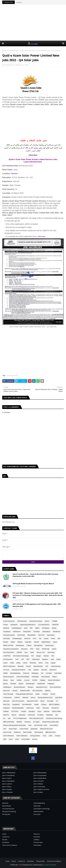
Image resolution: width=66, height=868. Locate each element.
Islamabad (14, 625)
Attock (54, 649)
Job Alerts (37, 837)
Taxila (12, 663)
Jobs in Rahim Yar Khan (41, 789)
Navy (38, 649)
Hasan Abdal (24, 729)
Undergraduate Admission (24, 694)
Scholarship (21, 635)
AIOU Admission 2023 (36, 718)
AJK (59, 638)
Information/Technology (21, 656)
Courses (27, 680)
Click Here (33, 155)
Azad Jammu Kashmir (19, 670)
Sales (38, 708)
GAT (5, 729)
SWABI (5, 673)
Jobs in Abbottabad (9, 773)
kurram (35, 739)
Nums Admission (22, 736)
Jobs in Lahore (7, 784)
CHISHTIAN (7, 656)
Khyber (21, 684)
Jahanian (47, 711)
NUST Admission (9, 736)
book (11, 739)
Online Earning (56, 666)
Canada (23, 711)
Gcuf (47, 663)
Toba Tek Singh (8, 694)
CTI (57, 701)
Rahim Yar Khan (8, 645)
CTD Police (15, 711)
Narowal (44, 670)
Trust (44, 736)
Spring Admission (20, 687)
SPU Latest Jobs (37, 691)
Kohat (41, 663)
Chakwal (45, 694)
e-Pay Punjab (26, 739)
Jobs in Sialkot (38, 792)
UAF (23, 659)
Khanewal (33, 663)
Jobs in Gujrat (7, 778)
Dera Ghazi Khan (9, 652)
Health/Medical (17, 628)
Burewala (50, 701)
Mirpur (55, 677)
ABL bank (6, 701)
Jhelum (5, 684)
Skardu (6, 680)
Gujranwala (51, 635)
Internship (37, 806)
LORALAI (17, 698)
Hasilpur (43, 680)
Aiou (26, 652)
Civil (29, 670)
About (14, 861)
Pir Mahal (40, 715)
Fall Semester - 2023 (41, 725)
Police (53, 638)
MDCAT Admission (9, 666)
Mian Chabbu (28, 732)
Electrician (7, 691)
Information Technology (42, 809)
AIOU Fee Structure (18, 701)
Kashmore (17, 732)
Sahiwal (36, 642)
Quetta (46, 638)
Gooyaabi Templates (49, 865)
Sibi (57, 715)
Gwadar (36, 670)
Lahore (47, 621)
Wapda (20, 642)
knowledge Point (9, 65)
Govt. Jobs (37, 814)
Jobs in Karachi (39, 781)
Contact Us (6, 837)
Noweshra (53, 670)
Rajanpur (45, 659)
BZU (28, 659)
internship (7, 638)
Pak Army (41, 635)
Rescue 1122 (41, 652)
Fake (30, 725)
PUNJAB (55, 621)
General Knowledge (23, 677)
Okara (55, 642)
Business (28, 722)
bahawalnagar (17, 638)
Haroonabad (45, 677)
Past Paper (37, 845)
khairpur (31, 687)
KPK (31, 628)
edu (9, 718)
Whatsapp (35, 673)
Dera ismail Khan (55, 687)
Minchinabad (39, 732)
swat (52, 659)
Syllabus (48, 691)
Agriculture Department (11, 649)
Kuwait (36, 704)
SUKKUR (19, 652)
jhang (18, 663)
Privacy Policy (38, 842)
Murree (29, 666)
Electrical (5, 803)
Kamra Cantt (7, 732)
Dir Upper (36, 722)
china (17, 739)
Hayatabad (16, 704)
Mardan (46, 656)
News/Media (32, 635)
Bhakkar (19, 722)
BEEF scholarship (9, 722)
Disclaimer (6, 842)
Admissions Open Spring (54, 718)
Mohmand (31, 715)
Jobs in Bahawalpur (40, 773)
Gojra (39, 711)
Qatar (32, 652)
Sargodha (28, 642)
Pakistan (14, 174)
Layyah (53, 663)
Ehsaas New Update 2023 (51, 722)
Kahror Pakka (56, 711)
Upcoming (51, 652)
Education (24, 649)
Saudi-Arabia (49, 645)
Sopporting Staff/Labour (28, 625)
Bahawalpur (46, 632)
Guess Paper (13, 729)
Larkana (44, 704)
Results (6, 642)
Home (4, 51)
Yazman (58, 736)
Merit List (27, 638)
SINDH (37, 628)
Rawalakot (49, 715)
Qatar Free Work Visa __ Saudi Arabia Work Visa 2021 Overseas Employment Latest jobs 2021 (35, 575)
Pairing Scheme (35, 736)
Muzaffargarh (30, 684)
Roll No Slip (46, 649)
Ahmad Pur (55, 708)
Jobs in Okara (7, 787)
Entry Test (6, 704)
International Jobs (9, 635)
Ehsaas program (9, 677)
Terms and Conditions (10, 845)
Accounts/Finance (44, 625)
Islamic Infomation (54, 680)
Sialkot (13, 642)
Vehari (38, 694)
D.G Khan (49, 673)
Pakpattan (51, 684)
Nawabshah (41, 684)
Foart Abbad (54, 725)
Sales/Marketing (15, 673)
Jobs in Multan (38, 784)
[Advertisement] (34, 23)
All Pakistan (46, 628)
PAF (32, 656)
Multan (54, 628)
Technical (26, 673)
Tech (17, 659)
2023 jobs (46, 708)
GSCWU (35, 680)
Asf (42, 673)
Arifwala (6, 711)
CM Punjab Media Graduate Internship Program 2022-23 (33, 584)
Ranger (39, 656)
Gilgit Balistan (46, 642)
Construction (7, 698)
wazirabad (59, 698)
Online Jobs (30, 708)
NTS (53, 656)
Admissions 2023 (32, 701)
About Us (37, 834)
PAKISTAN (55, 625)
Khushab (13, 684)
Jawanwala (34, 729)
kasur (12, 680)
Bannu (59, 659)
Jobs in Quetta (7, 789)
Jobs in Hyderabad (40, 778)
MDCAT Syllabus (54, 704)
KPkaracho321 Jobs (46, 729)
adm (5, 739)
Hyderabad (36, 659)
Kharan (14, 715)
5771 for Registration (20, 718)
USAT (51, 736)
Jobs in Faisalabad (8, 775)
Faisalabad (7, 632)
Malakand (6, 708)
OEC (47, 666)
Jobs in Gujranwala (40, 775)
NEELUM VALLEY (51, 732)
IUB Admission (27, 704)
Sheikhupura (7, 687)
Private (6, 625)
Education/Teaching (36, 621)
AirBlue (19, 680)
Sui (4, 718)
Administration (22, 621)
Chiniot (53, 694)
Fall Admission (8, 659)
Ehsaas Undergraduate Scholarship (15, 725)
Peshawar (37, 632)
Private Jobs (6, 814)
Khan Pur (6, 715)
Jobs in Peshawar (39, 787)
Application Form (42, 687)
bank (26, 628)
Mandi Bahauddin (18, 708)
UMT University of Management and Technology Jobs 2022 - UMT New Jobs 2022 (37, 605)
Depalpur (32, 711)
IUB (40, 638)
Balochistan (27, 632)
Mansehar (22, 715)
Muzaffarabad (38, 666)
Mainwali (25, 698)
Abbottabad (20, 645)
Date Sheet (58, 673)
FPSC (32, 649)
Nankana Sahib (25, 691)
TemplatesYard (27, 865)
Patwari (29, 645)
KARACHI (6, 628)
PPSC (35, 638)
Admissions (17, 632)
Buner (43, 701)
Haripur (15, 691)
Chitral (25, 663)
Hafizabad (35, 677)
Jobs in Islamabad (8, 781)
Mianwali (21, 666)
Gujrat (5, 663)
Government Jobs (13, 51)
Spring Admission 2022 (45, 698)
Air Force (6, 670)
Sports (33, 698)
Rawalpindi (56, 632)
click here (42, 236)
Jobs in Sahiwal (7, 792)
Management (38, 645)
